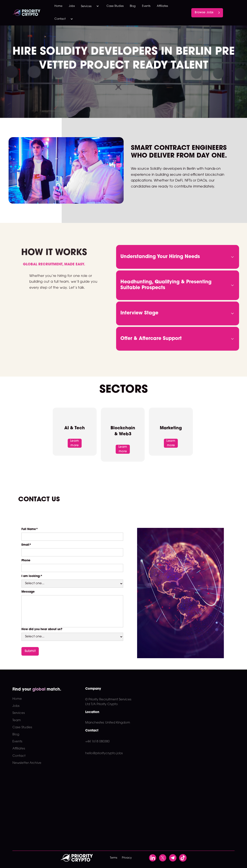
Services (19, 713)
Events (146, 6)
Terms (114, 858)
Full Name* (30, 529)
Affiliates (162, 6)
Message (28, 592)
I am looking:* (32, 576)
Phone (26, 561)
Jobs (72, 6)
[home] (30, 13)
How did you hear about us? (42, 629)
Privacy (127, 858)
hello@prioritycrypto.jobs (104, 753)
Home (58, 6)
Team (17, 720)
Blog (133, 6)
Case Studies (115, 6)
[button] (91, 6)
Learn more (75, 443)
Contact (19, 756)
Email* (26, 545)
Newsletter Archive (27, 763)
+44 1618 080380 (97, 742)
